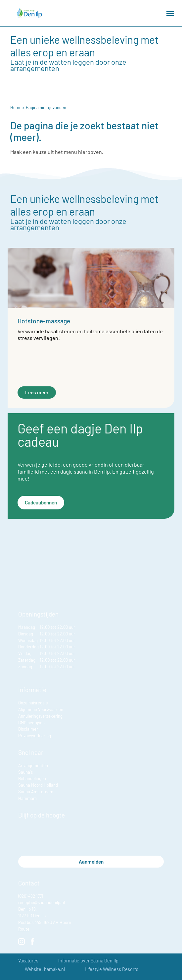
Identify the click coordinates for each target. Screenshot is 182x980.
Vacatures (28, 961)
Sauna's (25, 772)
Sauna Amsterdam (36, 792)
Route (24, 929)
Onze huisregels (33, 703)
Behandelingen (32, 778)
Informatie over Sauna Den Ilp (88, 961)
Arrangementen (33, 765)
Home (16, 107)
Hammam (27, 798)
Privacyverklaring (35, 736)
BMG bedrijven (31, 723)
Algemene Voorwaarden (41, 709)
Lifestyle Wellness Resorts (112, 969)
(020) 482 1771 (31, 896)
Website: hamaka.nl (45, 969)
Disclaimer (28, 729)
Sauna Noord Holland (38, 785)
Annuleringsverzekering (40, 716)
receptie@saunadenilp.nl (42, 902)
